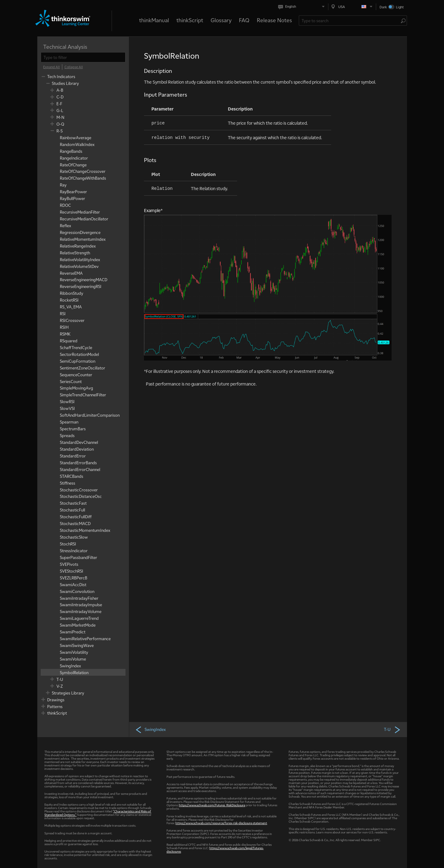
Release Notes (274, 20)
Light (400, 7)
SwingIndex (150, 729)
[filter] (83, 57)
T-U (392, 729)
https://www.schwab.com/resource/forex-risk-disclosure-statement (221, 823)
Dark (383, 7)
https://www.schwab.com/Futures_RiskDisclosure (212, 805)
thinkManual (154, 20)
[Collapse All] (74, 67)
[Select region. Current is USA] (352, 7)
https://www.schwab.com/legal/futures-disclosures (215, 849)
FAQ (244, 20)
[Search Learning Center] (350, 21)
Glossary (221, 20)
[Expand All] (51, 67)
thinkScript (190, 20)
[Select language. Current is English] (303, 7)
